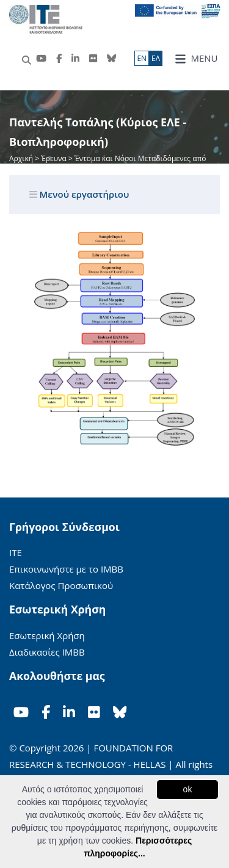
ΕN (142, 58)
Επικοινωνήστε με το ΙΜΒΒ (66, 569)
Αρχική (22, 158)
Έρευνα (54, 158)
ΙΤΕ (16, 552)
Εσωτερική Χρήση (47, 635)
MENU (196, 58)
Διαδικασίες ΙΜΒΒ (47, 652)
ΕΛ (156, 58)
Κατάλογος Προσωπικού (61, 585)
